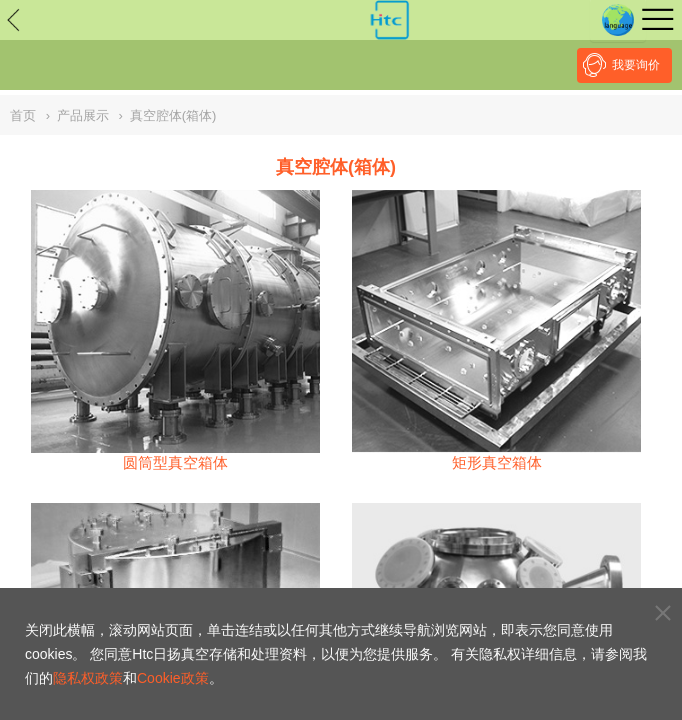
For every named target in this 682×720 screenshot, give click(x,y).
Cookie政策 (173, 678)
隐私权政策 (88, 678)
